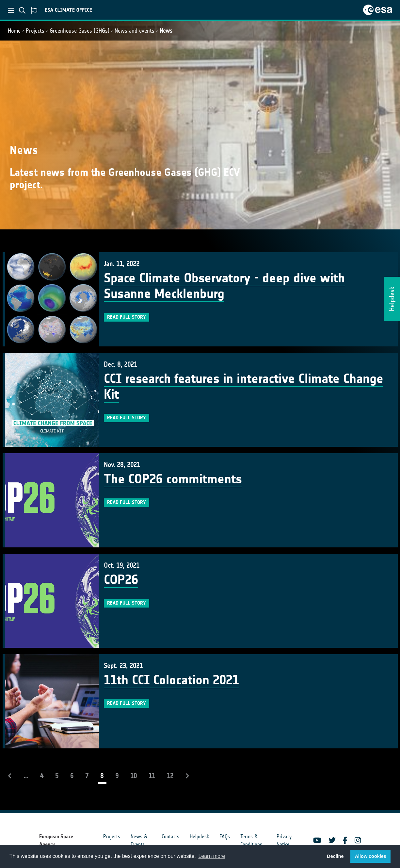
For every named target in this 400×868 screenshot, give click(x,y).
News (166, 31)
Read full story (127, 317)
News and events (135, 31)
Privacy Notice (284, 840)
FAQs (225, 836)
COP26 (121, 580)
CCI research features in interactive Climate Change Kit (244, 387)
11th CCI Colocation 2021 (171, 680)
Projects (35, 31)
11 (152, 776)
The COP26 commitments (173, 479)
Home (14, 31)
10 (134, 776)
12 (170, 776)
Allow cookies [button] (371, 856)
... (26, 776)
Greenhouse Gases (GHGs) (80, 31)
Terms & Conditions (251, 840)
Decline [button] (335, 856)
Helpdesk (199, 836)
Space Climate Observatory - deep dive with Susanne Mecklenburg (224, 286)
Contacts (170, 836)
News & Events (139, 840)
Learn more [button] (212, 856)
